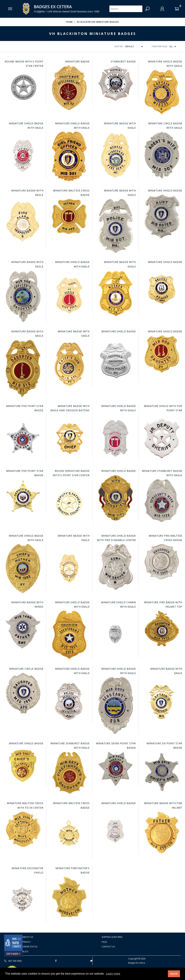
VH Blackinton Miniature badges (98, 22)
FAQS (104, 942)
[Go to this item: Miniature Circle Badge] (23, 693)
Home (69, 22)
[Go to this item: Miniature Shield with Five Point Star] (162, 438)
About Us (28, 937)
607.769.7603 (13, 961)
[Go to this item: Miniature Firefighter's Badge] (69, 897)
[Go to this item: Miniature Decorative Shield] (23, 900)
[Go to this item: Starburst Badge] (116, 83)
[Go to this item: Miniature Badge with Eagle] (116, 155)
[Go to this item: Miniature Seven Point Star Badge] (116, 769)
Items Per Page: (160, 46)
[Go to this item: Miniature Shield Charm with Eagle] (116, 634)
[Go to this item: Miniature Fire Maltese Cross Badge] (162, 562)
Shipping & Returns (112, 937)
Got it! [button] (174, 974)
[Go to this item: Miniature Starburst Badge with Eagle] (162, 501)
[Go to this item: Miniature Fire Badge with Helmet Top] (162, 629)
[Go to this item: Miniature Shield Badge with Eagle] (162, 92)
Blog (25, 951)
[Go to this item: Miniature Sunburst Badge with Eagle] (69, 773)
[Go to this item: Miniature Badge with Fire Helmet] (162, 832)
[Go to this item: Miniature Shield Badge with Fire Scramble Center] (116, 567)
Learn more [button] (113, 974)
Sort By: (119, 46)
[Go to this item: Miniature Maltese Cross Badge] (69, 216)
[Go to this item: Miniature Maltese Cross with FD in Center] (23, 829)
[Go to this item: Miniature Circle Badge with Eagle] (162, 155)
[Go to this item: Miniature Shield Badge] (162, 216)
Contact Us (108, 947)
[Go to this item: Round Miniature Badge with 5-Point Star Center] (69, 503)
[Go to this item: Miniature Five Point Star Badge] (23, 438)
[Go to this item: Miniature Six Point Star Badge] (162, 772)
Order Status (30, 947)
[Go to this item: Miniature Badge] (69, 88)
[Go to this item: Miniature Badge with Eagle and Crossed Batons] (69, 438)
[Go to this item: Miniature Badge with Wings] (23, 629)
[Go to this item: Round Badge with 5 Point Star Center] (23, 87)
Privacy (27, 942)
